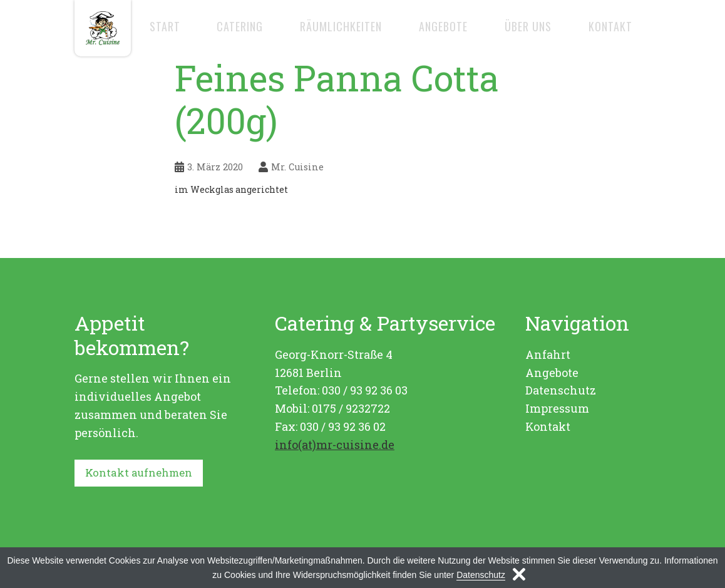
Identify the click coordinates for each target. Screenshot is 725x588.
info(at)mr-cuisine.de (335, 445)
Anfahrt (548, 354)
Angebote (443, 26)
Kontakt (610, 26)
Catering (240, 26)
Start (165, 26)
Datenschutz (561, 390)
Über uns (528, 26)
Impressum (557, 408)
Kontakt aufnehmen (142, 473)
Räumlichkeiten (341, 26)
